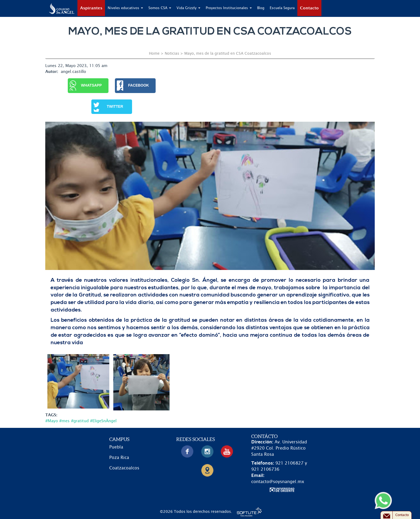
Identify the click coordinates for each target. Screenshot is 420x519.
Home (154, 54)
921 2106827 (289, 463)
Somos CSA (160, 8)
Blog (261, 8)
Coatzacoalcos (124, 468)
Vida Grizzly (188, 8)
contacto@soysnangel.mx (278, 482)
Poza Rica (119, 458)
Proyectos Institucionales (229, 8)
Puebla (116, 447)
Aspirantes (91, 8)
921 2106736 (265, 469)
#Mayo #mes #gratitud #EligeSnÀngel (81, 421)
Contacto (309, 8)
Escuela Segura (282, 8)
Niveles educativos (125, 8)
